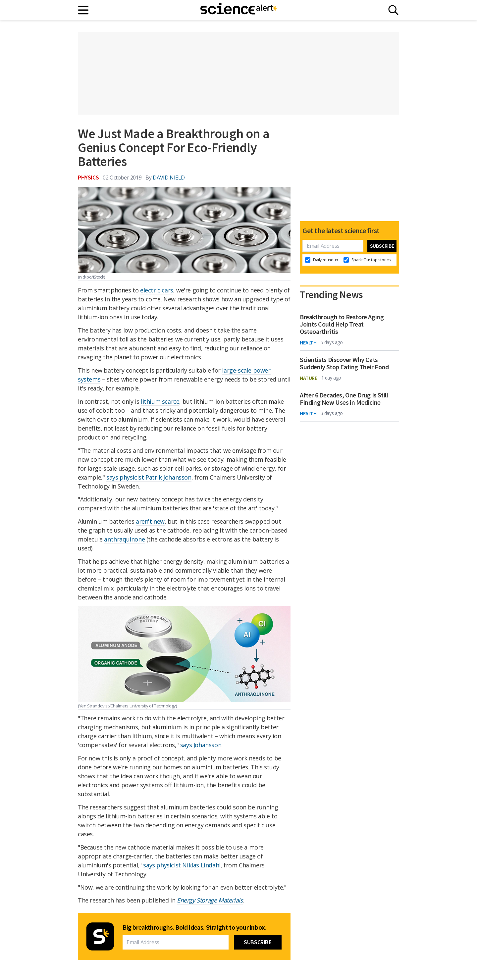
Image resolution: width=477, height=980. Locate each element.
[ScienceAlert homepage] (238, 10)
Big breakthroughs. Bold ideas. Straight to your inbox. (194, 927)
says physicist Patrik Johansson (149, 477)
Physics (88, 177)
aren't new (150, 521)
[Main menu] (84, 10)
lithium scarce (160, 401)
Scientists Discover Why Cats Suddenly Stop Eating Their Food (344, 363)
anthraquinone (124, 539)
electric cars (157, 290)
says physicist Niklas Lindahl (182, 865)
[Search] (393, 10)
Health (308, 342)
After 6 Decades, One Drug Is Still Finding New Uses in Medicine (344, 399)
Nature (309, 378)
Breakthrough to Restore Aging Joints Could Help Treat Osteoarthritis (342, 324)
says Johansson (201, 745)
